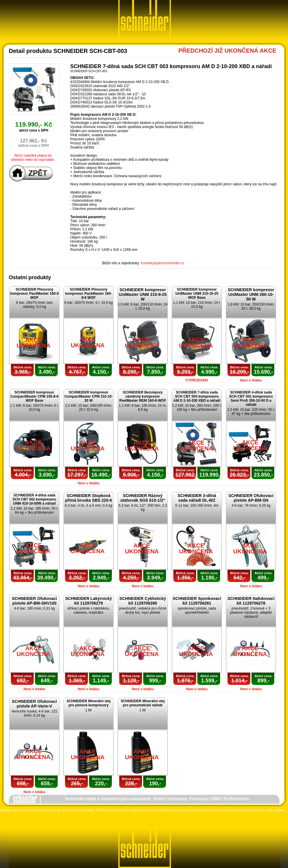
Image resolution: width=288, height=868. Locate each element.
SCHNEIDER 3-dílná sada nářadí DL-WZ (197, 498)
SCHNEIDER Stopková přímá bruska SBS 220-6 (88, 498)
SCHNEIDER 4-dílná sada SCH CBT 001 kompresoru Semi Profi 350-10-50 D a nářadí (251, 398)
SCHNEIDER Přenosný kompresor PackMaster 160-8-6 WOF (89, 294)
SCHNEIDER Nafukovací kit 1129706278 (251, 601)
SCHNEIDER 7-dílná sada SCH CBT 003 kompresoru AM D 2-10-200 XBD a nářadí (197, 396)
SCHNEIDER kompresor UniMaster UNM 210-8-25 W (143, 294)
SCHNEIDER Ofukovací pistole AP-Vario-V (34, 704)
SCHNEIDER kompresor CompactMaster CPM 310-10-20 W (89, 396)
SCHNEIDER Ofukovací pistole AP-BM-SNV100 (34, 601)
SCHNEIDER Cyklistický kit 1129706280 (143, 601)
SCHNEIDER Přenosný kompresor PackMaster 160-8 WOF (34, 294)
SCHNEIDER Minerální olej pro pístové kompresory (89, 703)
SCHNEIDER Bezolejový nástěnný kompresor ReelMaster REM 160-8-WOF (143, 396)
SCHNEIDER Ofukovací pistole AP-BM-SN (251, 498)
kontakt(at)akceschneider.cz (163, 263)
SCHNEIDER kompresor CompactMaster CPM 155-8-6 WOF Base (34, 396)
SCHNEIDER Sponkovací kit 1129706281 (197, 601)
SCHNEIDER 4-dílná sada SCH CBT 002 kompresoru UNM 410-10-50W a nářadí (34, 499)
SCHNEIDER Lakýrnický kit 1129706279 (89, 601)
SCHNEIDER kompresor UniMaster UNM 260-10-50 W (251, 294)
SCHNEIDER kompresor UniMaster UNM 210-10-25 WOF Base (197, 294)
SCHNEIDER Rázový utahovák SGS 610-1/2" (143, 498)
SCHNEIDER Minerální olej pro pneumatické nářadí (143, 703)
